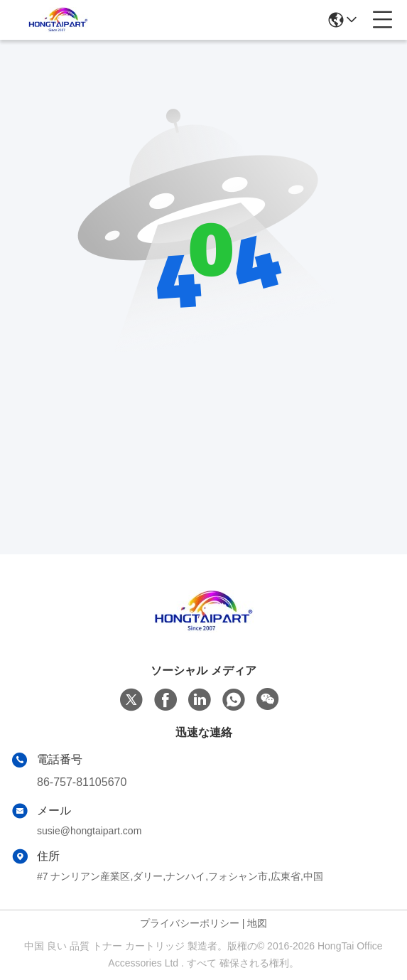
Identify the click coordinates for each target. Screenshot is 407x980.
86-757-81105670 (82, 782)
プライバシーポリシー (190, 923)
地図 (257, 923)
